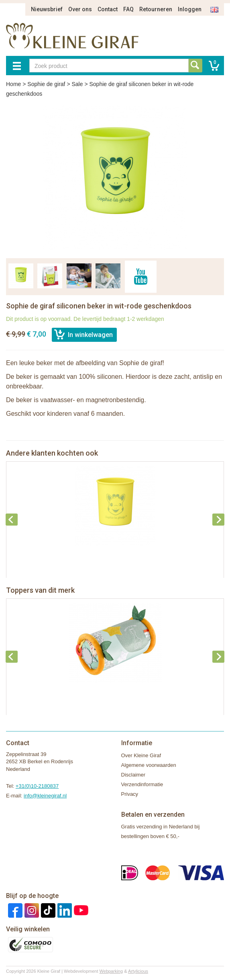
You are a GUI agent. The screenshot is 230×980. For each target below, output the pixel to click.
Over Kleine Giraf (141, 755)
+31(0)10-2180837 (37, 786)
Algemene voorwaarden (149, 765)
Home (13, 84)
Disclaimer (133, 775)
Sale (77, 84)
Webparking (111, 971)
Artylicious (138, 971)
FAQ (128, 9)
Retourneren (156, 9)
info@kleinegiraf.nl (45, 796)
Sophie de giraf (46, 84)
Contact (108, 9)
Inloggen (190, 9)
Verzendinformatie (142, 784)
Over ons (80, 9)
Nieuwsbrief (47, 9)
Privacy (130, 794)
